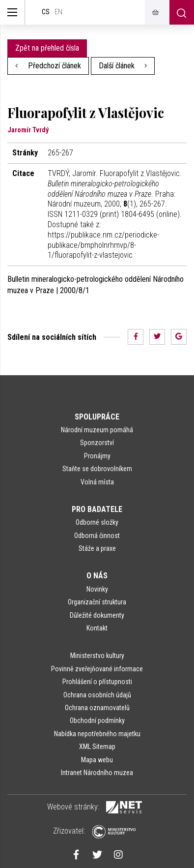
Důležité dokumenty (97, 615)
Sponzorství (97, 443)
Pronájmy (97, 456)
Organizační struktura (97, 602)
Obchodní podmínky (97, 720)
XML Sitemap (97, 747)
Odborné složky (97, 522)
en (58, 12)
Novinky (97, 589)
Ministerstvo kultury (97, 656)
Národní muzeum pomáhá (97, 430)
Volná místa (97, 482)
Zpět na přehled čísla (47, 48)
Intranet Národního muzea (97, 773)
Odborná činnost (97, 536)
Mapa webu (97, 760)
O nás (97, 576)
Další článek (123, 66)
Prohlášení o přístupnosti (97, 682)
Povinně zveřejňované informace (97, 669)
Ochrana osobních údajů (97, 695)
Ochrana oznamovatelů (97, 708)
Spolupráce (97, 417)
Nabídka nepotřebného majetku (97, 734)
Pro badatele (97, 509)
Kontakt (97, 628)
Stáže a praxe (97, 548)
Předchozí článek (48, 66)
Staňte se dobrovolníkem (97, 469)
